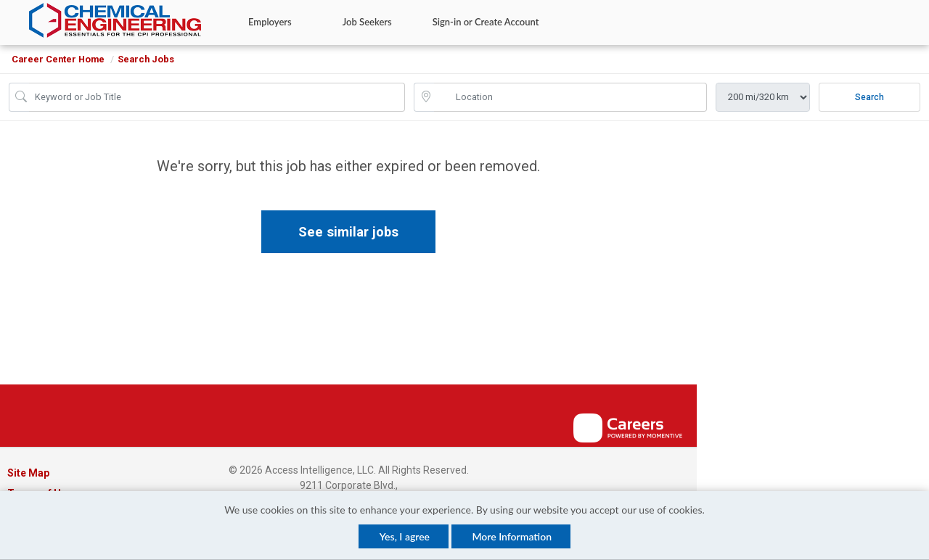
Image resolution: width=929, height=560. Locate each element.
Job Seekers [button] (367, 22)
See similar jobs (348, 232)
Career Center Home (58, 59)
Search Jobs (146, 59)
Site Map (28, 473)
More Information (512, 536)
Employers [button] (270, 22)
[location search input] (570, 97)
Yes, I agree (405, 536)
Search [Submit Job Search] (869, 97)
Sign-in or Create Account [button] (486, 22)
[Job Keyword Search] (217, 97)
